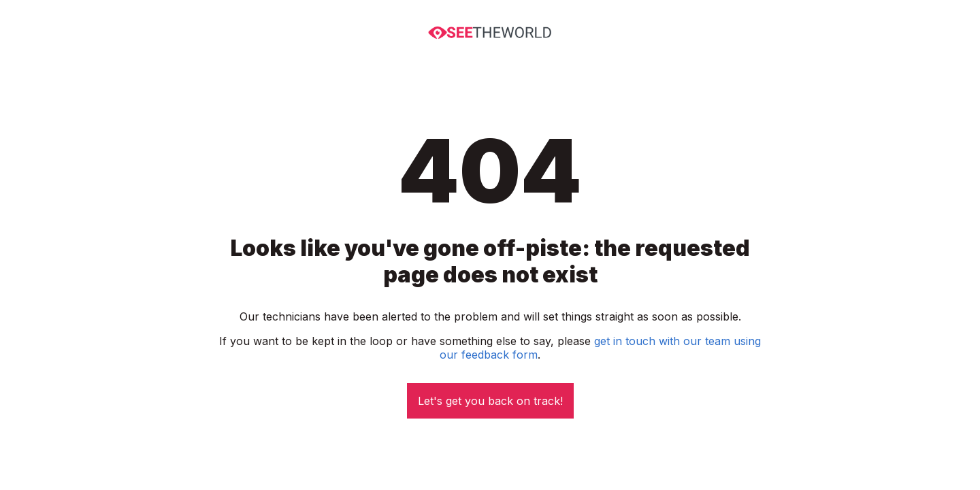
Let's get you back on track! (490, 401)
